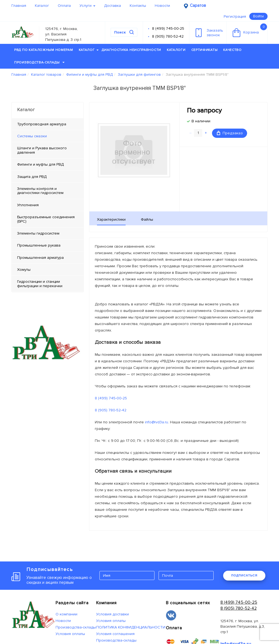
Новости (162, 6)
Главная (19, 6)
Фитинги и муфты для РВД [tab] (40, 164)
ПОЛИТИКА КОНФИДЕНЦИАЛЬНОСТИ (131, 627)
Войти (258, 16)
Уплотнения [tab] (28, 205)
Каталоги (176, 50)
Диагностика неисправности (131, 50)
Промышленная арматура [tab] (40, 258)
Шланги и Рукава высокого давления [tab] (42, 150)
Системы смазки (32, 136)
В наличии (201, 121)
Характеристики (111, 219)
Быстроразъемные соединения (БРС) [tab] (46, 219)
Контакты (138, 6)
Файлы (147, 219)
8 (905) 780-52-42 (168, 36)
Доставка (113, 6)
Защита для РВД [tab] (32, 177)
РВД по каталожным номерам (44, 50)
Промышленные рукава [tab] (39, 245)
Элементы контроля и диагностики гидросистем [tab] (40, 191)
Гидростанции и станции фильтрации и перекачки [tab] (40, 284)
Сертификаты (204, 50)
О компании (66, 614)
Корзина (250, 30)
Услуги (87, 6)
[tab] (48, 136)
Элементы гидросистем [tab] (38, 233)
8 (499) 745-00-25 (168, 28)
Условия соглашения (115, 634)
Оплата (64, 6)
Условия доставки (113, 614)
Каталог (42, 6)
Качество (232, 50)
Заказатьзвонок (209, 33)
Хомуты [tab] (24, 270)
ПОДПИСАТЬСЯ (244, 575)
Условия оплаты (70, 634)
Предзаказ (230, 133)
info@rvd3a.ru (157, 422)
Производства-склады (39, 63)
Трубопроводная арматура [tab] (42, 124)
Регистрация (235, 16)
